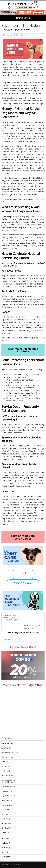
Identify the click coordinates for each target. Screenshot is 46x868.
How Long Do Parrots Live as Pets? (32, 627)
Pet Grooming (6, 776)
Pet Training (6, 848)
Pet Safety (5, 843)
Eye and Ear (5, 800)
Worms (4, 833)
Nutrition (5, 819)
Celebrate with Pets (8, 753)
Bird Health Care (7, 782)
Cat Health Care (7, 787)
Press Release (6, 852)
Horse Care (5, 810)
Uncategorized (6, 857)
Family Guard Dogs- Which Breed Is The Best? (11, 618)
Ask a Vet (5, 748)
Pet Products (6, 838)
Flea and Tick (6, 757)
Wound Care (23, 583)
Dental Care (6, 791)
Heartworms (6, 805)
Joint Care (23, 574)
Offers (4, 766)
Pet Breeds (5, 771)
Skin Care (5, 828)
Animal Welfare (7, 743)
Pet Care (4, 823)
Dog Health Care (7, 796)
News (3, 762)
